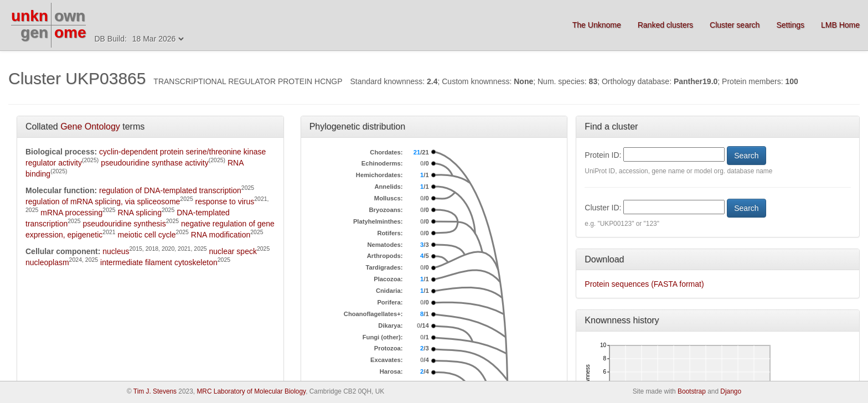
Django (731, 391)
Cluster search (735, 25)
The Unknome (597, 25)
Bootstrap (692, 391)
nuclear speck (233, 251)
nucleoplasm (47, 262)
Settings (790, 25)
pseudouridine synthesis (125, 224)
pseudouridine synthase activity (155, 163)
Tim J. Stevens (155, 391)
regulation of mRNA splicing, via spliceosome (103, 201)
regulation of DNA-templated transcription (170, 190)
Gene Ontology (90, 126)
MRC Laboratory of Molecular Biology (251, 391)
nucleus (116, 251)
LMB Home (840, 25)
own (70, 16)
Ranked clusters (665, 25)
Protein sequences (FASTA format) (644, 284)
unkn (30, 16)
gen (34, 32)
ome (70, 32)
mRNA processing (71, 213)
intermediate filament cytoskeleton (159, 262)
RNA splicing (140, 213)
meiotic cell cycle (147, 235)
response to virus (225, 201)
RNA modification (221, 235)
